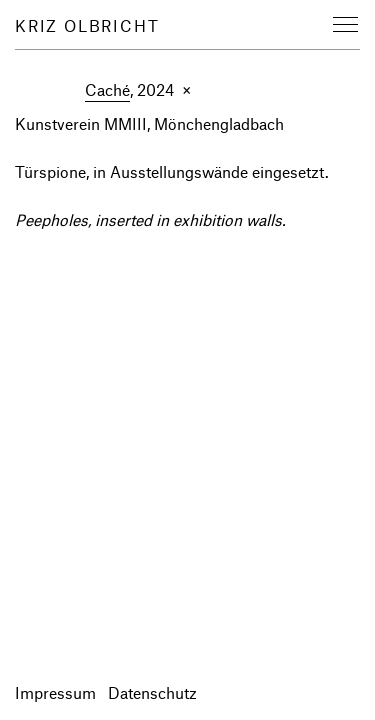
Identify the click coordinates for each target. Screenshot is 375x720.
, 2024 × (138, 91)
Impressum (55, 692)
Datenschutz (152, 692)
